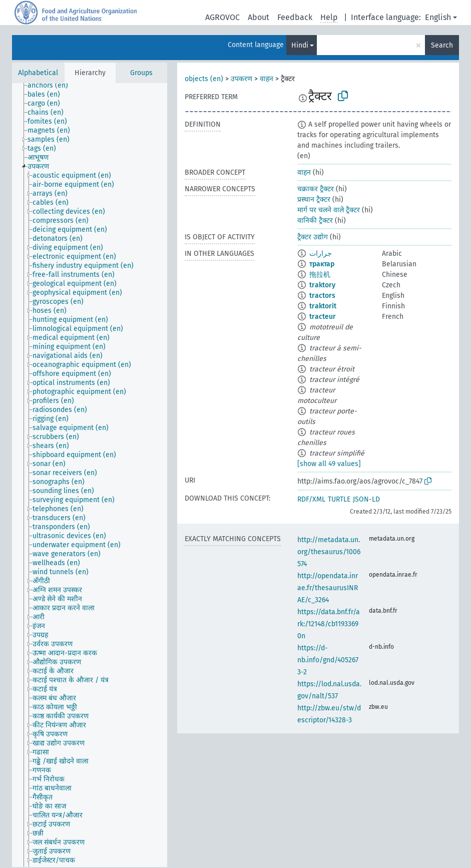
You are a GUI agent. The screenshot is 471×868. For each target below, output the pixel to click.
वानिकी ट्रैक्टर (315, 221)
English (438, 17)
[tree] (90, 475)
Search (442, 45)
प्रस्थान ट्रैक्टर (314, 199)
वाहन (267, 79)
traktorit (323, 306)
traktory (322, 285)
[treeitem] (52, 86)
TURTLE (339, 499)
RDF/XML (311, 499)
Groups (141, 73)
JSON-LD (366, 499)
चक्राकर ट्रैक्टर (316, 189)
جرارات (321, 254)
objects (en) (204, 79)
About (259, 17)
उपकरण (242, 79)
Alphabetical (38, 73)
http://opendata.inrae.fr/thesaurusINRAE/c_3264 (328, 588)
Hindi (300, 45)
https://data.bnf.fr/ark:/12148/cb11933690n (329, 624)
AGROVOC (222, 17)
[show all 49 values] (329, 464)
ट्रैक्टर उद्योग (313, 237)
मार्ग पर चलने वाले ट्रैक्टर (329, 210)
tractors (322, 296)
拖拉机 (320, 275)
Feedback (295, 17)
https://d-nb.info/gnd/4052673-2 (328, 660)
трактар (322, 264)
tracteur (323, 317)
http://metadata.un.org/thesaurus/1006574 (329, 552)
